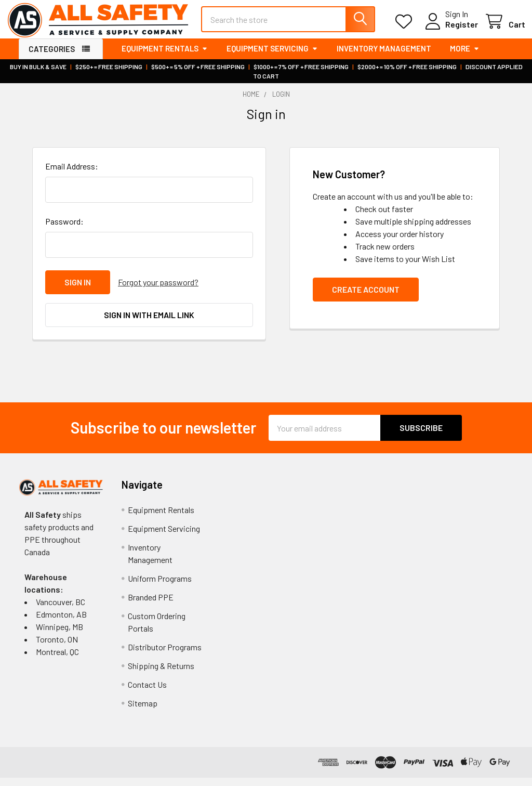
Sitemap (143, 711)
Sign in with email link (149, 323)
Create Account (366, 298)
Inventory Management (384, 57)
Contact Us (147, 693)
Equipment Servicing (272, 57)
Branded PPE (151, 605)
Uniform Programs (160, 587)
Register (450, 30)
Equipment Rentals (165, 57)
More (465, 57)
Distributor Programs (165, 655)
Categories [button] (52, 58)
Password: (64, 230)
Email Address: (72, 175)
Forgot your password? (158, 291)
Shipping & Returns (161, 674)
